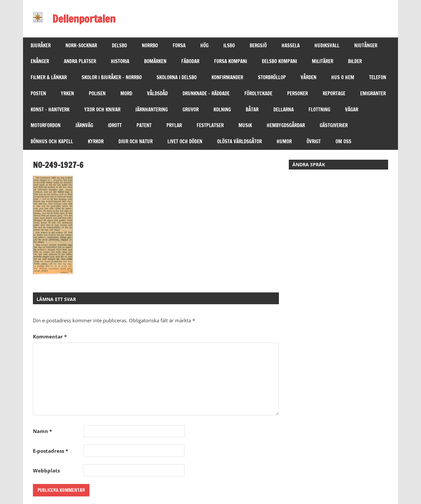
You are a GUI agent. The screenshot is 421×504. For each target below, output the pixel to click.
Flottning (319, 110)
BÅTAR (252, 110)
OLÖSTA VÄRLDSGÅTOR (239, 141)
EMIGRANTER (373, 93)
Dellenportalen (84, 19)
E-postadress (50, 451)
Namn (42, 431)
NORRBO (150, 46)
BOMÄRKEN (155, 61)
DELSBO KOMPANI (279, 61)
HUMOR (284, 141)
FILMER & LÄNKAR (49, 77)
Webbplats (46, 470)
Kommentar (50, 336)
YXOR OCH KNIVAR (102, 110)
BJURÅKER (41, 46)
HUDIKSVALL (327, 46)
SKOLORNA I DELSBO (177, 77)
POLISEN (97, 93)
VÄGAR (352, 110)
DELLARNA (284, 110)
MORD (126, 93)
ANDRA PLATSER (80, 61)
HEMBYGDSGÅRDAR (286, 125)
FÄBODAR (190, 61)
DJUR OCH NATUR (136, 141)
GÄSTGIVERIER (334, 125)
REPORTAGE (334, 93)
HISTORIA (120, 61)
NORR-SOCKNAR (81, 46)
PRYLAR (174, 125)
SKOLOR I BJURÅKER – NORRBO (112, 77)
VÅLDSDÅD (157, 93)
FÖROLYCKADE (258, 93)
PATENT (144, 125)
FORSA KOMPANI (231, 61)
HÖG (204, 46)
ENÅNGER (40, 61)
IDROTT (115, 125)
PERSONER (297, 93)
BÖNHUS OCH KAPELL (52, 141)
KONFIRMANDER (227, 77)
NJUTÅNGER (366, 46)
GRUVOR (191, 110)
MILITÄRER (322, 61)
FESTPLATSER (210, 125)
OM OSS (343, 141)
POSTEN (38, 93)
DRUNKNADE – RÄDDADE (206, 93)
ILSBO (229, 46)
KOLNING (222, 110)
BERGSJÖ (258, 46)
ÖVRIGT (314, 141)
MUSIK (245, 125)
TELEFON (378, 77)
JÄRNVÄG (84, 125)
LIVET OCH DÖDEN (185, 141)
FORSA (179, 46)
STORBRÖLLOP (272, 77)
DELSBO (119, 46)
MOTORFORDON (46, 125)
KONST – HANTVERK (50, 110)
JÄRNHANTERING (151, 110)
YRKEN (67, 93)
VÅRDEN (309, 77)
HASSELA (291, 46)
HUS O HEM (343, 77)
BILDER (355, 61)
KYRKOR (96, 141)
